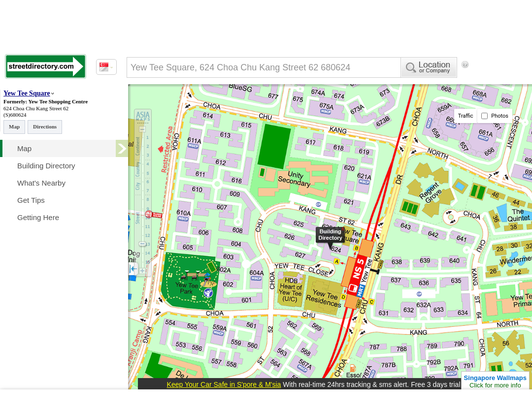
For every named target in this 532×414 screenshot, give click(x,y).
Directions (45, 127)
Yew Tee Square (27, 93)
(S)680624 (15, 115)
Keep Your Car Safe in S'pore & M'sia (224, 384)
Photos (495, 116)
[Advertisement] (167, 105)
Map (14, 127)
